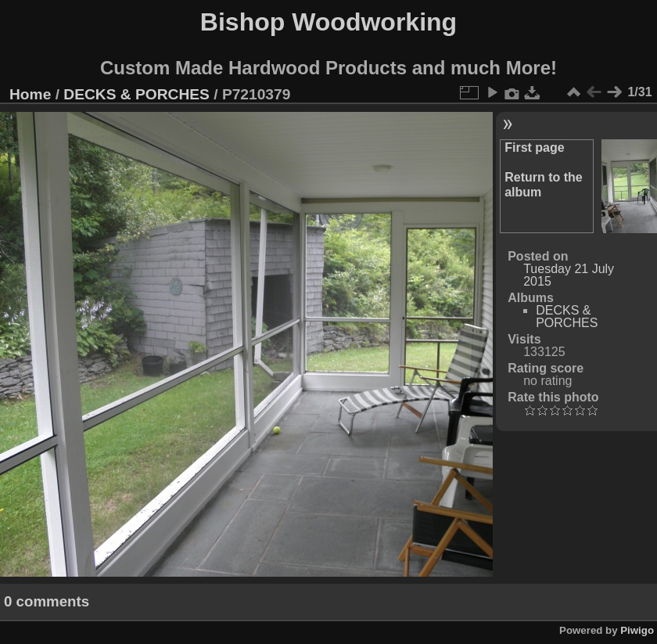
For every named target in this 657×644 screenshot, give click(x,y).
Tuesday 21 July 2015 (569, 275)
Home (30, 94)
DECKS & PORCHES (136, 94)
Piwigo (637, 630)
